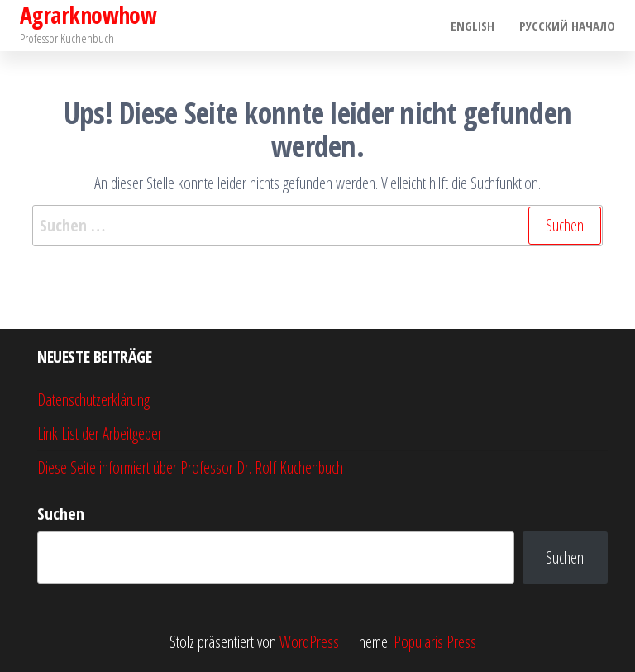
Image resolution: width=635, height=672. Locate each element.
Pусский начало (567, 26)
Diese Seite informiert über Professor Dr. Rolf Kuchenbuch (190, 467)
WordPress (309, 642)
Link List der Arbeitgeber (100, 434)
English (473, 26)
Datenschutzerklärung (93, 400)
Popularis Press (435, 642)
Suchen (61, 514)
